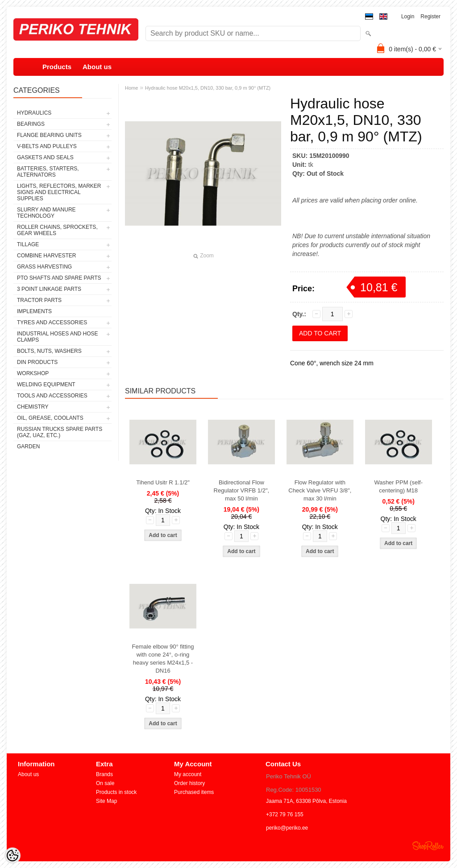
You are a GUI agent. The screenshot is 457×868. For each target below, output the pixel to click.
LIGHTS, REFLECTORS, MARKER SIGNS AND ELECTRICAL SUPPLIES (59, 192)
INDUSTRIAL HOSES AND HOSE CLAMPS (58, 337)
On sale (105, 783)
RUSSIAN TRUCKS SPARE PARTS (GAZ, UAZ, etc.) (60, 432)
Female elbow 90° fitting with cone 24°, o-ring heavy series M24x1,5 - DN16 (163, 659)
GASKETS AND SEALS (45, 157)
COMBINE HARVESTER (46, 256)
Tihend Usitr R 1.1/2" (163, 482)
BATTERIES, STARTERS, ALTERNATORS (48, 172)
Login (408, 17)
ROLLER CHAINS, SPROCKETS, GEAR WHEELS (57, 230)
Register (430, 17)
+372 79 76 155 (285, 814)
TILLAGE (28, 244)
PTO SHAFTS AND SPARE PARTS (59, 278)
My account (188, 774)
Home (131, 88)
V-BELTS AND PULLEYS (47, 146)
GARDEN (28, 446)
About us (97, 67)
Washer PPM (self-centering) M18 (398, 486)
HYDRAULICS (34, 113)
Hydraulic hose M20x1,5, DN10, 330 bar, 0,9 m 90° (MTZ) (208, 88)
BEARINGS (31, 124)
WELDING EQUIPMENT (46, 384)
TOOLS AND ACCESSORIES (52, 396)
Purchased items (194, 792)
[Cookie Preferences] (12, 856)
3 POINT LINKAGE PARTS (49, 289)
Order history (189, 783)
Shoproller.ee (428, 846)
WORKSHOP (33, 373)
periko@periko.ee (287, 828)
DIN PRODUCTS (37, 362)
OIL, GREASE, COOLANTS (50, 418)
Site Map (106, 801)
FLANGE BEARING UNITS (49, 135)
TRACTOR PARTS (39, 300)
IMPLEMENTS (34, 311)
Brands (104, 774)
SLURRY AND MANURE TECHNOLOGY (46, 213)
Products (57, 67)
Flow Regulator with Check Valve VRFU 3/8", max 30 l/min (320, 490)
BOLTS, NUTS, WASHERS (49, 351)
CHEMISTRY (33, 407)
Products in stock (116, 792)
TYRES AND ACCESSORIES (52, 322)
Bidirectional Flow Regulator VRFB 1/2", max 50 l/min (242, 490)
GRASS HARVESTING (44, 267)
